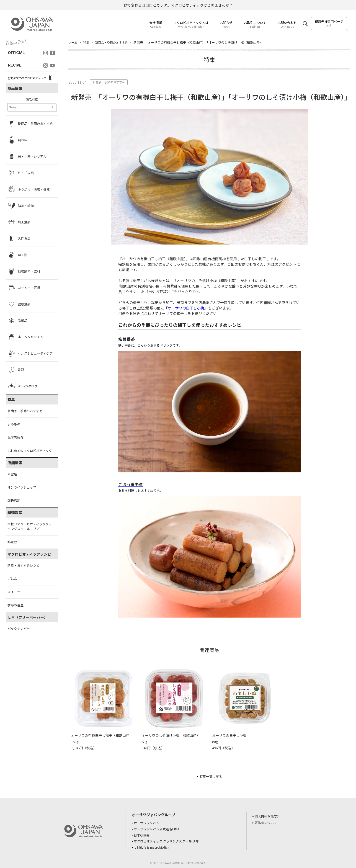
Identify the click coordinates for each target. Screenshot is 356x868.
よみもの (14, 424)
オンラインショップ (22, 487)
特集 (87, 42)
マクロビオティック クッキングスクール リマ (167, 841)
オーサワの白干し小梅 (186, 308)
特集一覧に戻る (211, 776)
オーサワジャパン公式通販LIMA (157, 829)
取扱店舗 (14, 500)
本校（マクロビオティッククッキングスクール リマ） (30, 526)
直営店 (12, 474)
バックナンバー (19, 628)
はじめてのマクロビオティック (30, 451)
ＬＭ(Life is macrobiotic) (153, 847)
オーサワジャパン (147, 823)
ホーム (73, 42)
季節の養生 (15, 605)
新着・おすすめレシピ (23, 565)
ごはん (12, 579)
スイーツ (14, 592)
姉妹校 (12, 542)
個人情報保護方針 (268, 816)
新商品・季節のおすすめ (25, 411)
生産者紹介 (15, 437)
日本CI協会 (142, 835)
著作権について (266, 823)
